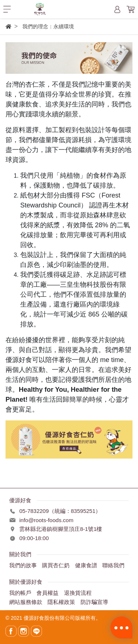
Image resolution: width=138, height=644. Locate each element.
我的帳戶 (20, 593)
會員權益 (47, 593)
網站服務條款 (26, 602)
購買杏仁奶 (56, 565)
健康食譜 (86, 565)
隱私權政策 (61, 602)
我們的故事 (23, 565)
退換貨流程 (78, 593)
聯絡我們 (113, 565)
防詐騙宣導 (94, 602)
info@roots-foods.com (46, 520)
